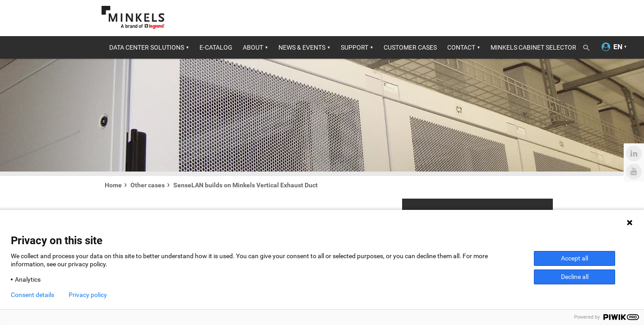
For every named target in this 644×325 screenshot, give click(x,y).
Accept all (575, 258)
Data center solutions (147, 47)
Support (354, 47)
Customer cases (410, 47)
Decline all (575, 277)
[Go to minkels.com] (133, 17)
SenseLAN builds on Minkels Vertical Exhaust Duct (246, 185)
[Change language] (618, 47)
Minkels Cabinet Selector (533, 47)
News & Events (302, 47)
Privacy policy (88, 295)
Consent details (32, 295)
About (253, 47)
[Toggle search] (589, 46)
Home (113, 185)
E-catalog (216, 47)
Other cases (148, 185)
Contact (461, 47)
